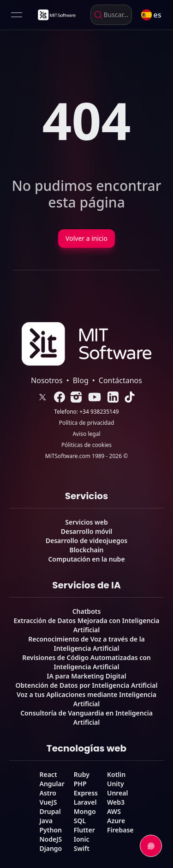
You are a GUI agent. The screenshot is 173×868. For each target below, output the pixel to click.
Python (50, 830)
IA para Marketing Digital (86, 676)
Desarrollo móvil (87, 531)
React (48, 774)
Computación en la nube (86, 559)
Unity (116, 784)
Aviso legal (86, 434)
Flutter (84, 830)
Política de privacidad (87, 423)
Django (51, 848)
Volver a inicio (86, 238)
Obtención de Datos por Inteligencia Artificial (87, 685)
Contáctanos (120, 380)
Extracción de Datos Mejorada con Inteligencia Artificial (86, 625)
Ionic (82, 839)
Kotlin (116, 774)
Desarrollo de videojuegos (86, 541)
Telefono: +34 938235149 (86, 412)
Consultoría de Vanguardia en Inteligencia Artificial (86, 718)
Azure (116, 821)
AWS (114, 811)
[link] (56, 15)
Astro (48, 793)
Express (86, 793)
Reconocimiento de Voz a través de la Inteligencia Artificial (86, 644)
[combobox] (111, 15)
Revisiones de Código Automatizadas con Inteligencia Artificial (86, 662)
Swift (82, 848)
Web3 (116, 802)
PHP (80, 784)
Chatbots (87, 611)
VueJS (48, 802)
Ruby (82, 774)
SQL (80, 821)
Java (46, 821)
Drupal (50, 811)
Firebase (120, 830)
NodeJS (51, 839)
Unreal (118, 793)
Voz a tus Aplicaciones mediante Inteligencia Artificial (86, 699)
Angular (52, 784)
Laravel (85, 802)
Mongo (85, 811)
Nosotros (47, 380)
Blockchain (86, 550)
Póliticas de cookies (86, 445)
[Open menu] (17, 15)
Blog (81, 380)
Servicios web (86, 522)
